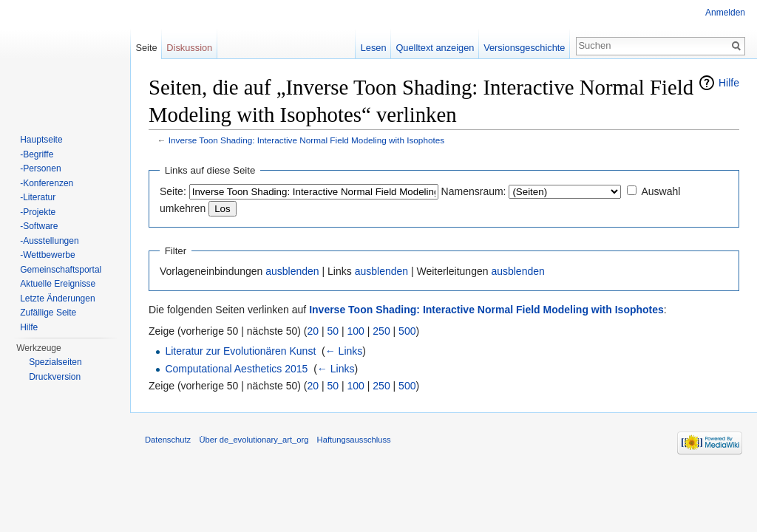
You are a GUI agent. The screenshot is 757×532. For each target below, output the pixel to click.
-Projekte (38, 212)
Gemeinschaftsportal (61, 270)
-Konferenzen (47, 183)
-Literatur (38, 197)
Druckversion (55, 377)
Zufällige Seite (48, 313)
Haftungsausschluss (354, 440)
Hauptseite (41, 140)
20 (313, 331)
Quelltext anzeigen (435, 48)
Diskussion (189, 48)
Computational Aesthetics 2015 (236, 369)
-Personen (40, 168)
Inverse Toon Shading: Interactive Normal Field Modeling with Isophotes (306, 140)
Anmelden (725, 13)
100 (356, 331)
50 (333, 331)
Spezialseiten (55, 362)
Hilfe (729, 83)
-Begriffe (37, 154)
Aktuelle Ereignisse (58, 284)
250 (381, 331)
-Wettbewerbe (47, 255)
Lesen (374, 48)
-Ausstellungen (49, 241)
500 (407, 331)
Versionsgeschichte (524, 48)
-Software (39, 226)
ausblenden (292, 271)
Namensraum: (474, 191)
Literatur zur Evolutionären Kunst (240, 351)
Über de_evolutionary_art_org (254, 440)
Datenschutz (168, 440)
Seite (146, 48)
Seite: (173, 191)
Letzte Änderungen (57, 299)
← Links (344, 351)
